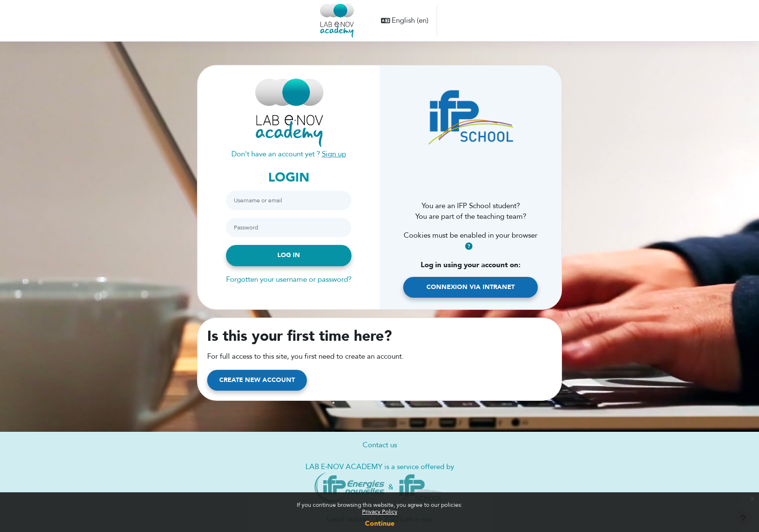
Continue (380, 524)
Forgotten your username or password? (289, 279)
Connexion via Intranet (471, 287)
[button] (405, 21)
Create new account (257, 380)
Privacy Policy (380, 512)
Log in (289, 255)
